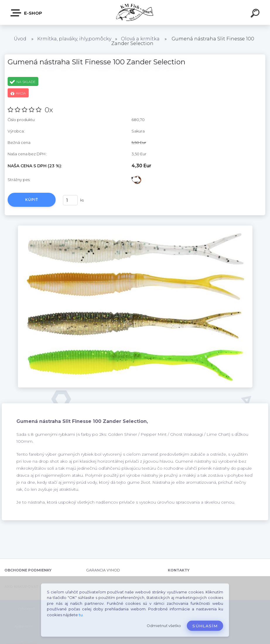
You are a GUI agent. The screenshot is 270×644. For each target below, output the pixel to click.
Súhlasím (205, 626)
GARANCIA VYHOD (103, 570)
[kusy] (70, 200)
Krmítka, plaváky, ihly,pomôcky (74, 39)
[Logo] (135, 12)
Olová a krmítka (140, 39)
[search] (256, 14)
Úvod (20, 39)
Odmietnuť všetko (164, 626)
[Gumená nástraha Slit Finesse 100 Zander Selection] (135, 228)
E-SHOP (27, 13)
